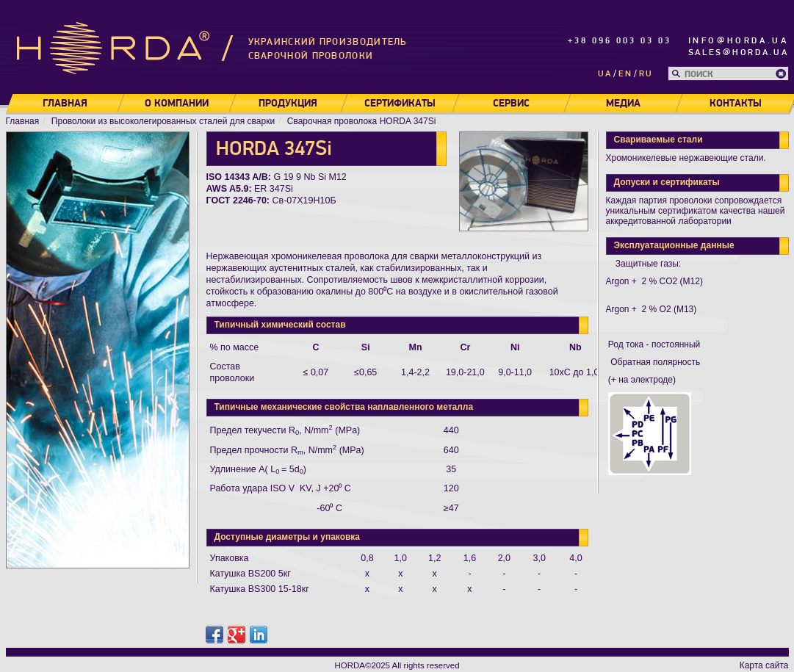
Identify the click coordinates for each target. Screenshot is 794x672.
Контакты (736, 104)
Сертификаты (399, 104)
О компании (176, 104)
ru (646, 74)
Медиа (622, 104)
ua (605, 74)
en (625, 74)
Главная (64, 104)
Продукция (288, 104)
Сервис (511, 104)
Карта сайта (764, 665)
